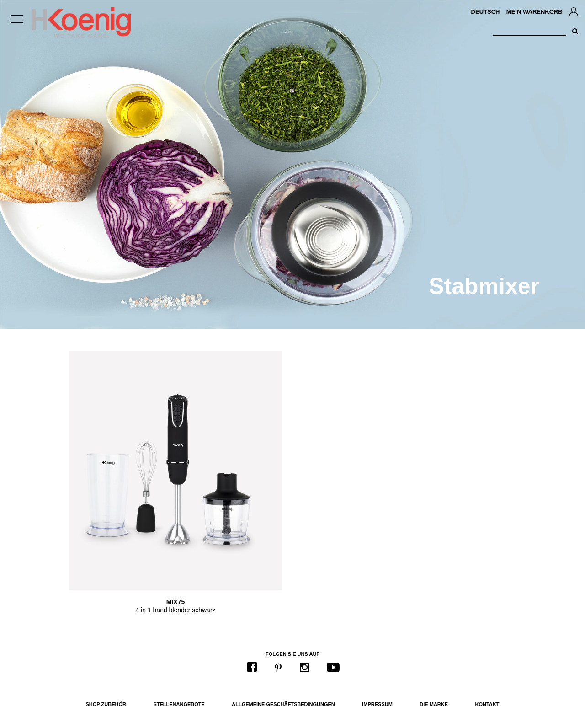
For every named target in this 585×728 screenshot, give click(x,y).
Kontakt (487, 704)
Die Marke (434, 704)
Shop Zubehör (106, 704)
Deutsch (486, 12)
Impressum (377, 704)
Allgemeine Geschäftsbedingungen (283, 704)
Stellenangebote (179, 704)
